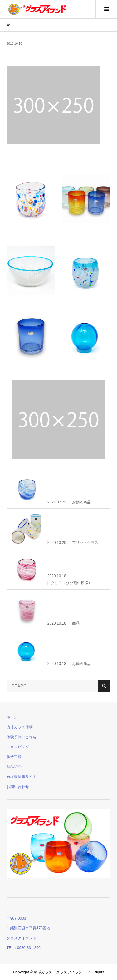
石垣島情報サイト (22, 777)
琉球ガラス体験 (20, 727)
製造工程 (14, 757)
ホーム (12, 717)
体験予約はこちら (22, 737)
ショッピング (18, 747)
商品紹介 (14, 767)
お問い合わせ (18, 787)
